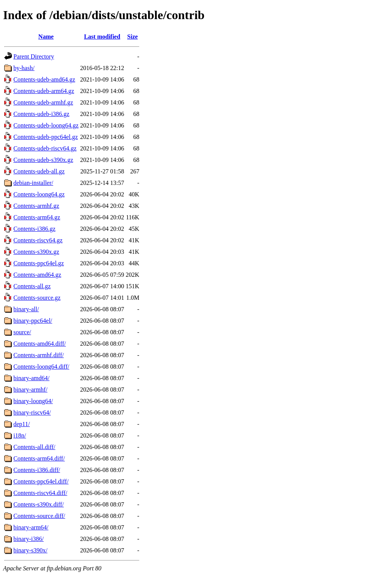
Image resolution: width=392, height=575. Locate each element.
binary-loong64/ (33, 401)
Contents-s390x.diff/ (39, 504)
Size (132, 37)
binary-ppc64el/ (33, 321)
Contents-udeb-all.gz (39, 171)
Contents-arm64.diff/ (39, 458)
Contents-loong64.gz (39, 194)
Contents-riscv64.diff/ (40, 493)
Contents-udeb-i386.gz (41, 114)
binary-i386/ (29, 539)
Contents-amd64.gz (37, 275)
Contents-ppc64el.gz (39, 263)
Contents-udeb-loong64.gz (46, 125)
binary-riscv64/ (32, 412)
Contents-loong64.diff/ (41, 367)
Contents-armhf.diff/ (39, 355)
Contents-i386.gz (34, 229)
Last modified (102, 37)
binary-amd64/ (31, 378)
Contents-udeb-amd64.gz (44, 79)
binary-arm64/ (31, 527)
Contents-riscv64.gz (38, 240)
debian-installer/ (33, 183)
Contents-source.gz (37, 298)
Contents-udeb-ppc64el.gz (46, 137)
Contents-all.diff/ (34, 447)
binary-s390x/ (30, 550)
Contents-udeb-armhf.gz (43, 102)
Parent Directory (34, 56)
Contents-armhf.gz (36, 206)
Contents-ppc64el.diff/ (41, 481)
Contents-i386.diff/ (37, 470)
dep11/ (22, 424)
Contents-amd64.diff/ (40, 344)
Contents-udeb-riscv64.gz (45, 148)
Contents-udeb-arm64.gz (44, 91)
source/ (22, 332)
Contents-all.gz (32, 286)
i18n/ (20, 435)
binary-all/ (26, 309)
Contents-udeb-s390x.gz (43, 160)
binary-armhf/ (30, 390)
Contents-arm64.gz (37, 217)
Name (46, 37)
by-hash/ (24, 68)
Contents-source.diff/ (39, 516)
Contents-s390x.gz (36, 252)
